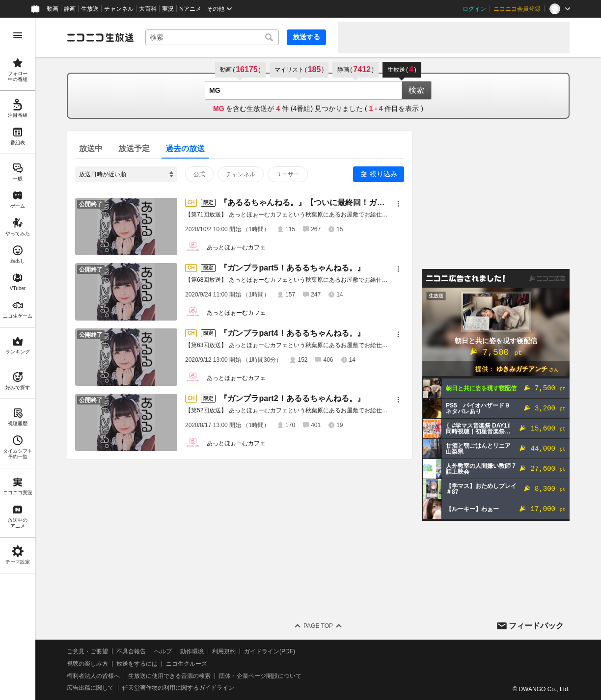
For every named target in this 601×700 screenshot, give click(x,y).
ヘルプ (163, 651)
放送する (306, 37)
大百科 (148, 9)
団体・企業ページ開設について (260, 676)
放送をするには (137, 664)
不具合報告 (131, 651)
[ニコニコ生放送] (100, 37)
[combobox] (212, 37)
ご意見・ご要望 (87, 651)
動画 (53, 9)
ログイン (474, 9)
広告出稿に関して (90, 688)
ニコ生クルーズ (187, 664)
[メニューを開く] (18, 35)
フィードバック (536, 626)
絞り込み (383, 174)
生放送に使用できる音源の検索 (169, 676)
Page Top (318, 626)
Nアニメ (190, 9)
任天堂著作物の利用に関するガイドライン (178, 688)
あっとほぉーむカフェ (236, 247)
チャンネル (119, 9)
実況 (168, 9)
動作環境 (192, 651)
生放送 (90, 9)
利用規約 (224, 651)
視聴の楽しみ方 (87, 664)
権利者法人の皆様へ (93, 676)
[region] (18, 359)
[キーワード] (212, 37)
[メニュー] (398, 204)
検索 (416, 90)
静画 (70, 9)
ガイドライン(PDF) (270, 651)
